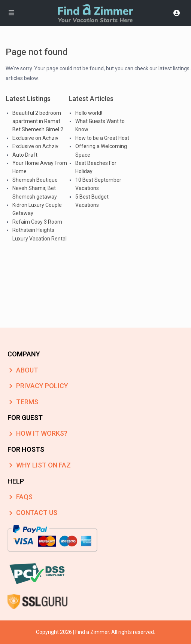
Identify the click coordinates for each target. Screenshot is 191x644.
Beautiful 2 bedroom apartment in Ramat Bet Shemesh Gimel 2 (38, 121)
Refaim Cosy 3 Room (37, 222)
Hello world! (89, 113)
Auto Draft (25, 155)
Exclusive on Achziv (35, 138)
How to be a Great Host (102, 138)
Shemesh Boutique (35, 180)
